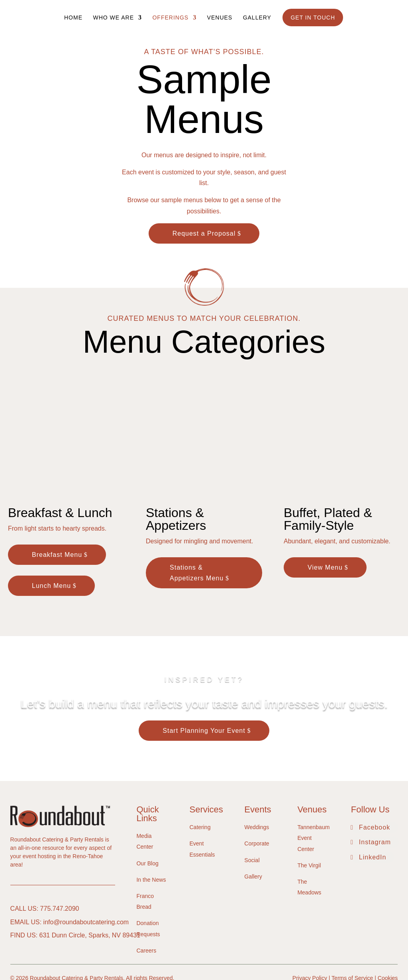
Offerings (170, 18)
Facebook (375, 789)
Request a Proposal (204, 233)
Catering (200, 789)
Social (252, 821)
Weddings (257, 789)
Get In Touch (313, 18)
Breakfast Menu (57, 516)
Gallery (257, 18)
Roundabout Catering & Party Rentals (76, 939)
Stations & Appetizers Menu (197, 534)
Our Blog (147, 824)
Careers (146, 912)
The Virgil (309, 827)
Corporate (257, 805)
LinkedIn (373, 818)
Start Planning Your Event (204, 692)
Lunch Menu (51, 547)
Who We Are (113, 18)
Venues (220, 18)
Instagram (375, 803)
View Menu (325, 528)
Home (73, 18)
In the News (151, 841)
